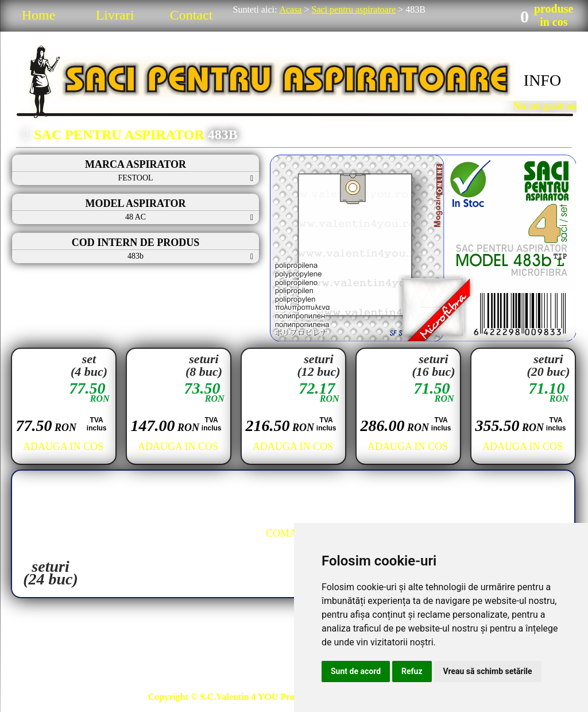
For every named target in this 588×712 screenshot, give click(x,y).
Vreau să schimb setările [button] (488, 671)
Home (39, 15)
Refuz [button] (412, 671)
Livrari (115, 15)
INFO (542, 80)
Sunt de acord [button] (356, 671)
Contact (192, 15)
